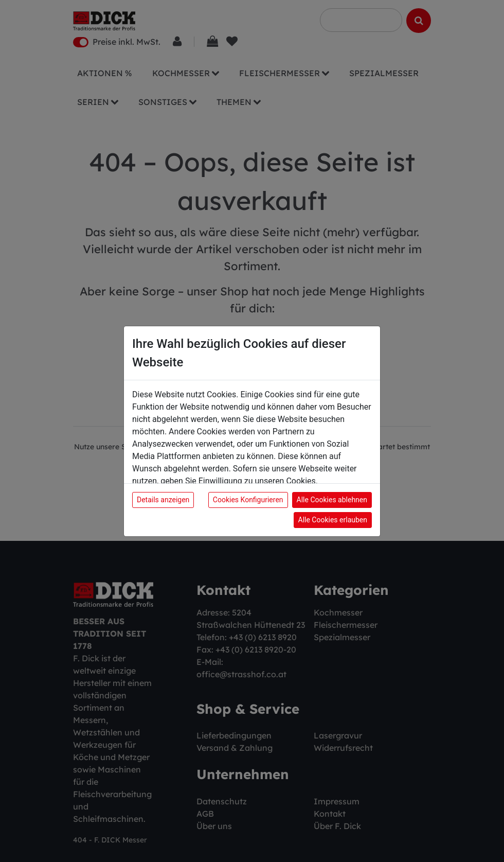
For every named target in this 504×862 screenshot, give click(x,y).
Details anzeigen (163, 500)
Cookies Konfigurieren (248, 500)
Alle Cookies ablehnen (332, 500)
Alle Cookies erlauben (333, 520)
